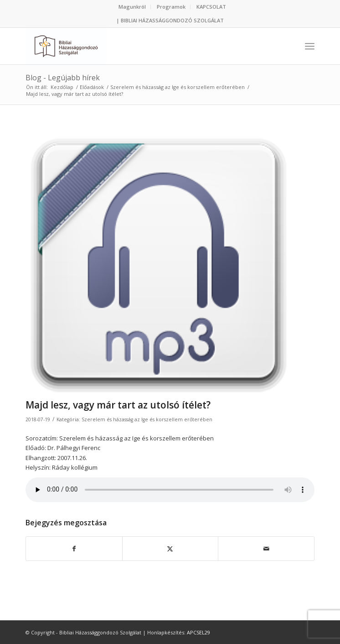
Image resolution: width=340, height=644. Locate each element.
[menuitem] (132, 7)
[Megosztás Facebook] (74, 549)
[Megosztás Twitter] (170, 549)
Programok (171, 7)
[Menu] (310, 46)
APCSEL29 (198, 632)
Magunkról (132, 7)
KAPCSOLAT (211, 7)
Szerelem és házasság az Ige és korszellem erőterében (147, 419)
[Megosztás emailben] (266, 549)
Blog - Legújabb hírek (63, 78)
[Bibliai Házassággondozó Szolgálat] (141, 46)
